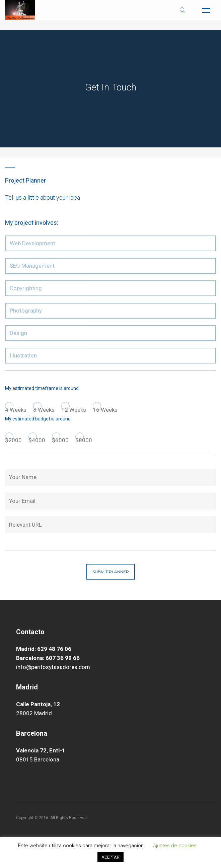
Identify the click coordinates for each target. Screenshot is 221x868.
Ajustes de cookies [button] (175, 846)
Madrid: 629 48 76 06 (44, 649)
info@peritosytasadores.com (53, 667)
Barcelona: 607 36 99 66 (48, 658)
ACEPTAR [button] (110, 857)
